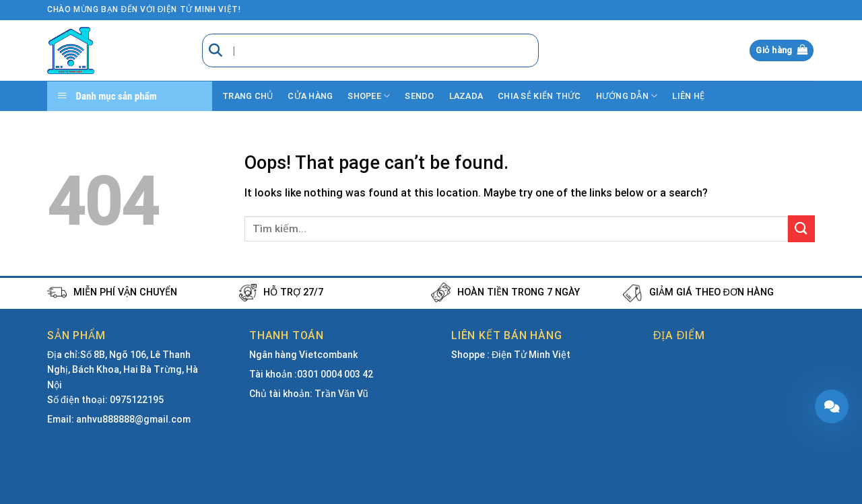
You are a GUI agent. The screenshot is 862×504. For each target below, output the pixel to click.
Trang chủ (247, 96)
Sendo (419, 96)
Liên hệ (688, 96)
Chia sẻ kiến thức (539, 96)
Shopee (369, 96)
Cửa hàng (310, 96)
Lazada (466, 96)
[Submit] (801, 228)
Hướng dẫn (627, 96)
